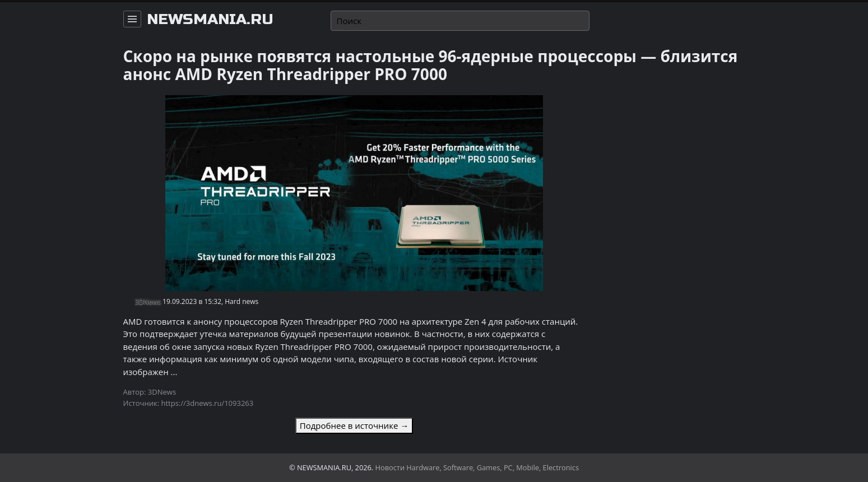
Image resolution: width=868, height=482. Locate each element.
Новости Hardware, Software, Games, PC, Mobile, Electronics (477, 467)
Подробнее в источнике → (354, 425)
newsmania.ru (210, 20)
